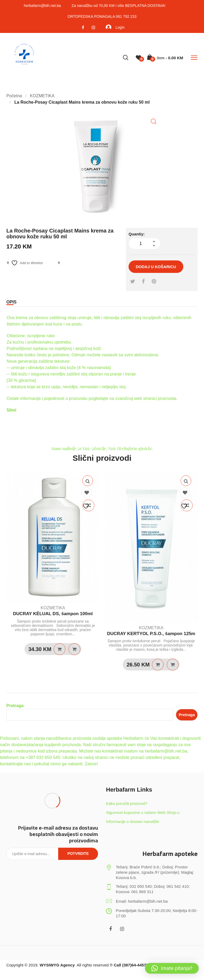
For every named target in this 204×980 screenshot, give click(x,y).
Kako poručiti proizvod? (127, 803)
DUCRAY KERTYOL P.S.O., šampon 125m (151, 634)
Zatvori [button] (91, 764)
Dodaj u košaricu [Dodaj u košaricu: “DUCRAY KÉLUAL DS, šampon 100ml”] (59, 649)
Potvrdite (78, 854)
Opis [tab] (11, 302)
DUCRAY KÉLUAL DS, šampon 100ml (53, 614)
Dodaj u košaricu (156, 267)
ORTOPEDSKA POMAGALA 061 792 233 (102, 16)
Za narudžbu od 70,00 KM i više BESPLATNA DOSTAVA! (118, 6)
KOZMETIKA (53, 608)
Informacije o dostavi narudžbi (132, 821)
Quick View (88, 481)
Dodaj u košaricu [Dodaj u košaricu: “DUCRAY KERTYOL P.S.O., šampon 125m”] (158, 665)
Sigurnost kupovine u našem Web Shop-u (143, 812)
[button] (154, 122)
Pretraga (15, 706)
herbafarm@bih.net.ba (42, 6)
